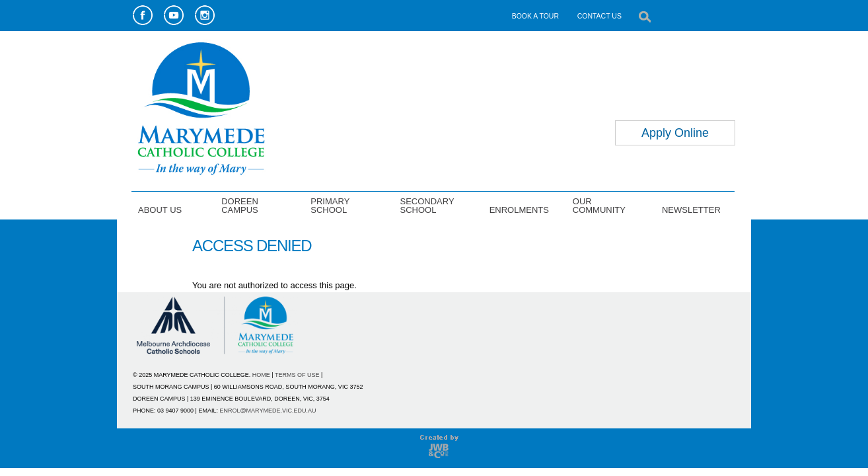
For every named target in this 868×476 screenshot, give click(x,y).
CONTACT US (599, 16)
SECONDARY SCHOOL (427, 205)
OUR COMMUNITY (599, 205)
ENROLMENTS (519, 210)
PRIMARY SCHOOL (330, 205)
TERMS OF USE (297, 375)
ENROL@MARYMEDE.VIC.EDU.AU (268, 411)
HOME (261, 375)
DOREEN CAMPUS (240, 205)
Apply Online (675, 133)
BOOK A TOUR (535, 16)
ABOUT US (160, 210)
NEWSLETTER (691, 210)
